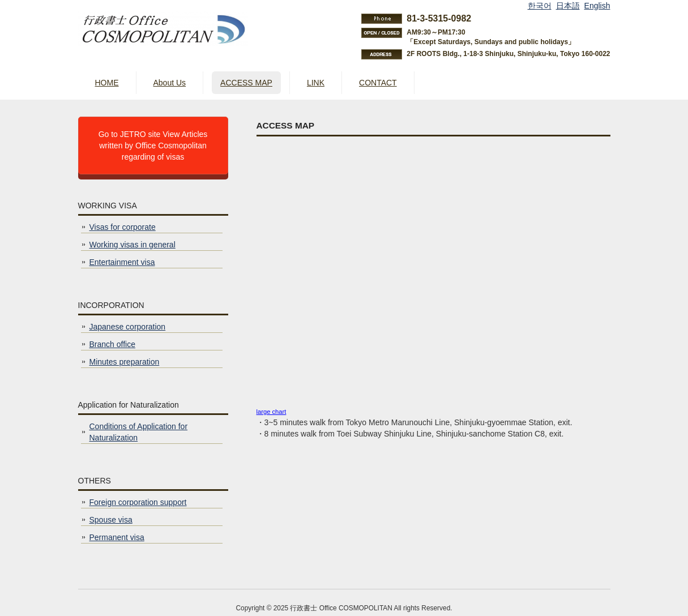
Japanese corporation (128, 327)
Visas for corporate (123, 227)
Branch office (112, 344)
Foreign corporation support (138, 502)
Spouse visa (111, 520)
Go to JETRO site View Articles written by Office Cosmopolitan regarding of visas (153, 146)
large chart (272, 412)
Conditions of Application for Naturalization (139, 432)
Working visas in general (133, 245)
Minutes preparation (125, 362)
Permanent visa (117, 537)
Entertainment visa (122, 262)
